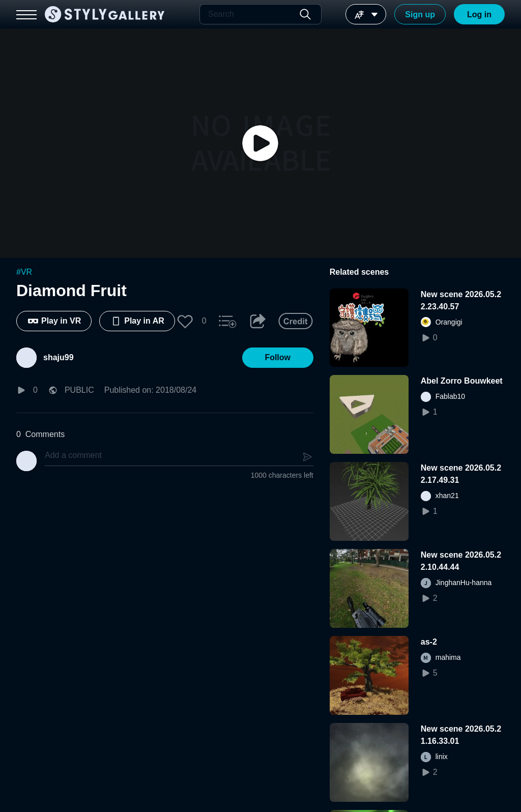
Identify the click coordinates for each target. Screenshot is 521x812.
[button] (185, 321)
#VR (24, 272)
